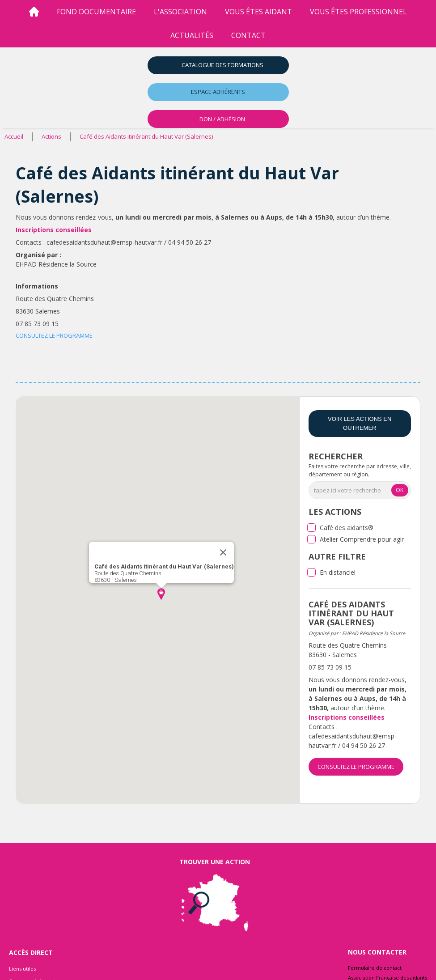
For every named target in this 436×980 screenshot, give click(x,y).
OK (400, 490)
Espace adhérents (218, 92)
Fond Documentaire (96, 12)
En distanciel (338, 572)
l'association (180, 12)
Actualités (192, 35)
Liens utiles (22, 969)
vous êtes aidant (258, 12)
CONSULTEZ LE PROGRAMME (54, 335)
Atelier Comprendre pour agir (362, 539)
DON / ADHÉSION (222, 119)
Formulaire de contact (375, 968)
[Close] (223, 552)
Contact (248, 35)
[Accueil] (34, 12)
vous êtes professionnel (358, 12)
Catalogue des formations (222, 65)
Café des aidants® (347, 528)
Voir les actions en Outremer (360, 423)
